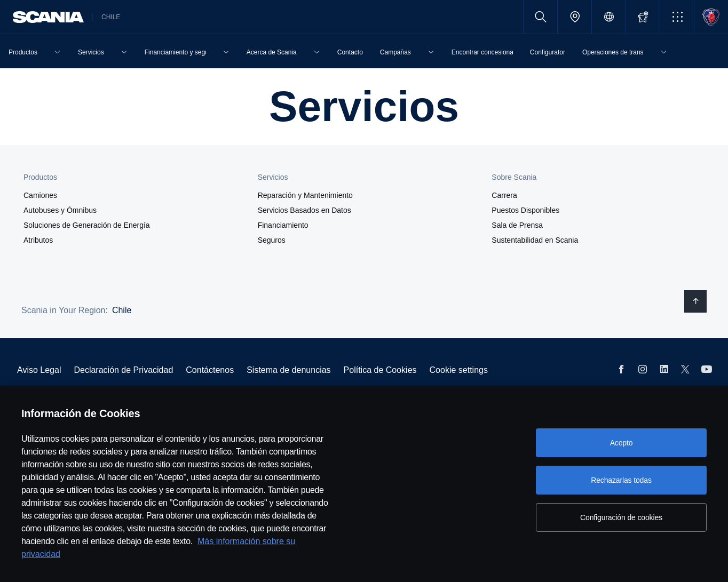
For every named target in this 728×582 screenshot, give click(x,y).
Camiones (40, 195)
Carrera (504, 195)
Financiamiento (283, 225)
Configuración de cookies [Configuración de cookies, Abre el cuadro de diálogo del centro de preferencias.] (621, 517)
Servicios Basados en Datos (304, 210)
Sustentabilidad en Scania (535, 240)
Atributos (38, 240)
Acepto (622, 443)
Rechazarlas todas (621, 480)
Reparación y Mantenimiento (305, 195)
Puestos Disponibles (525, 210)
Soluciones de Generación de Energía (87, 225)
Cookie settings (459, 370)
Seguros (272, 240)
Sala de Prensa (517, 225)
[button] (677, 17)
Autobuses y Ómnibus (60, 210)
